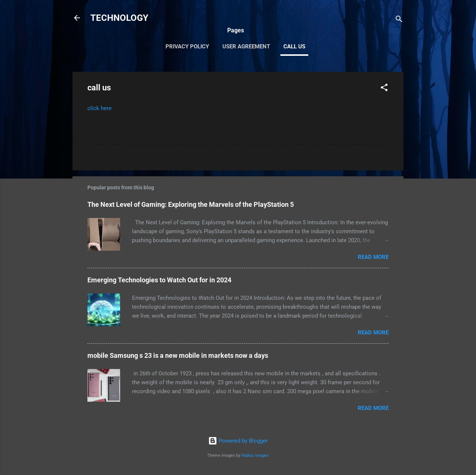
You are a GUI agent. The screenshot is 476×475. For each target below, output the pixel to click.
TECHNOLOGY (119, 18)
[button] (384, 89)
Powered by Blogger (238, 441)
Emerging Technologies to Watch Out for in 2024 (159, 280)
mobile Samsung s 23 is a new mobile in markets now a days (178, 355)
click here (99, 108)
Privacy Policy (187, 46)
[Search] (399, 20)
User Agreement (246, 46)
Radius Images (255, 455)
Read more (373, 257)
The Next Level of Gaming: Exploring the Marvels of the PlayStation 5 (191, 204)
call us (294, 46)
